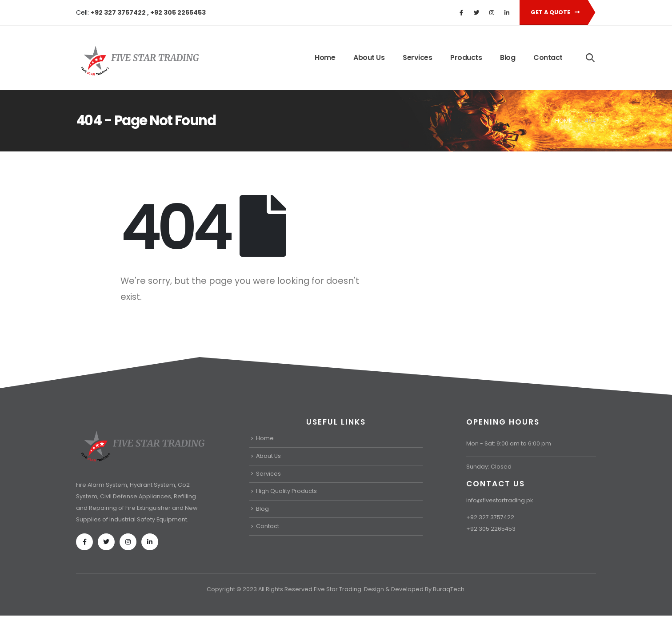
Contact (548, 58)
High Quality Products (286, 491)
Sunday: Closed (489, 467)
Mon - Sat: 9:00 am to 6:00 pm (509, 443)
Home (325, 58)
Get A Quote (555, 12)
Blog (508, 58)
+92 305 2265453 (178, 12)
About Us (369, 58)
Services (417, 58)
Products (466, 58)
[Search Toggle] (590, 57)
